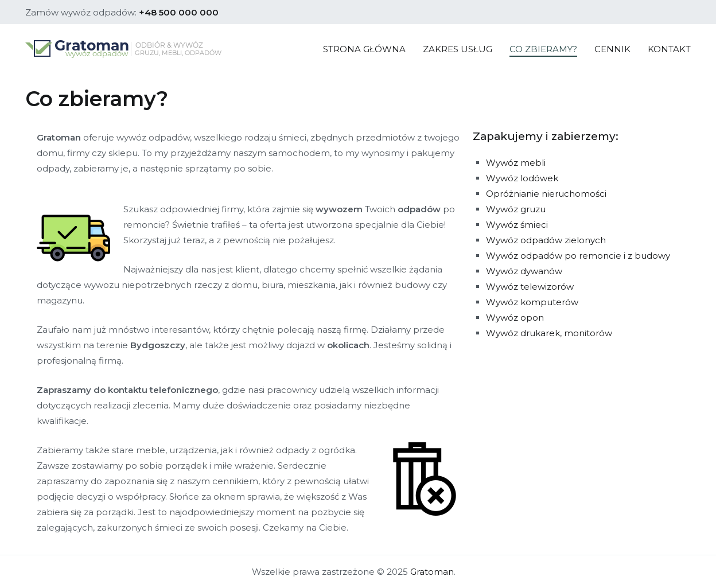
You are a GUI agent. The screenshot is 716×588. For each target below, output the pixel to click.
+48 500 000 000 (179, 12)
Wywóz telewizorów (530, 287)
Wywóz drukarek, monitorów (549, 333)
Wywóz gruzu (516, 209)
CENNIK (612, 49)
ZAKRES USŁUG (458, 49)
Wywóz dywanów (524, 271)
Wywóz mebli (516, 163)
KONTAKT (669, 49)
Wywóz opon (515, 318)
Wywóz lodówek (522, 178)
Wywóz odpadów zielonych (546, 240)
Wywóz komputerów (532, 302)
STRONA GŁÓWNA (364, 49)
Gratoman (432, 572)
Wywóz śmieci (517, 225)
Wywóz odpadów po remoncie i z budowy (578, 256)
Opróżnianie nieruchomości (546, 194)
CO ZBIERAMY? (543, 49)
